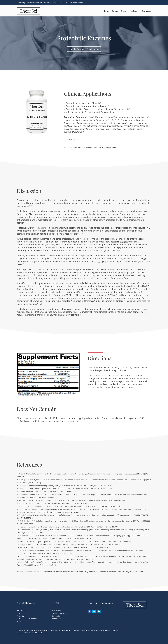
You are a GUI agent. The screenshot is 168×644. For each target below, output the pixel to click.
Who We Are (22, 611)
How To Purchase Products (27, 619)
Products (134, 11)
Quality (124, 11)
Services (115, 11)
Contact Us (147, 11)
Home (107, 11)
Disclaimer (56, 611)
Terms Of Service (59, 613)
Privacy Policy (57, 616)
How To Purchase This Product (84, 49)
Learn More (72, 140)
